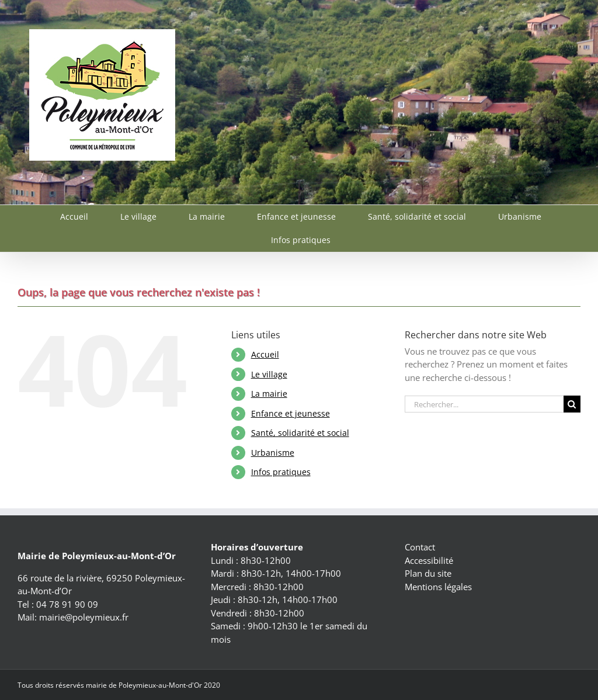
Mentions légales (438, 587)
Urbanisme (273, 453)
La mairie (269, 394)
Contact (420, 547)
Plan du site (428, 573)
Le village (269, 374)
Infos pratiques (281, 472)
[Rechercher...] (484, 404)
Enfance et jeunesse (291, 413)
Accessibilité (429, 560)
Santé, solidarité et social (300, 433)
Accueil (265, 354)
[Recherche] (572, 404)
